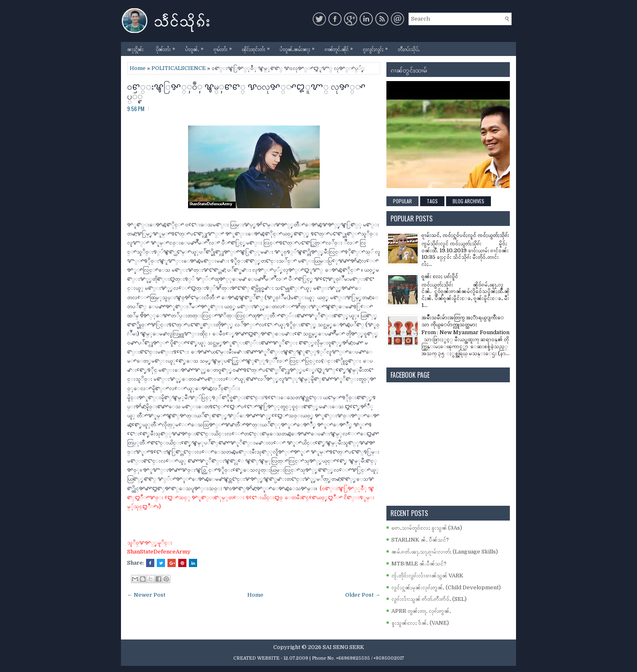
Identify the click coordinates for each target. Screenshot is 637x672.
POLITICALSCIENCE (179, 68)
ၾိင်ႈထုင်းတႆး (258, 47)
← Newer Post (146, 595)
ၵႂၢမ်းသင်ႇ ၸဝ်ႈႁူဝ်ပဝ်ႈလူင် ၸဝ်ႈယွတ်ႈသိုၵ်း (465, 235)
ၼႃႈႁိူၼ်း (135, 49)
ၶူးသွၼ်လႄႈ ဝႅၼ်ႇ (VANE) (420, 623)
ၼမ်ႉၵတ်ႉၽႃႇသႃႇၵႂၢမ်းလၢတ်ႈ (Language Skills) (445, 552)
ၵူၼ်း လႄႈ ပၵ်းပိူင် (440, 276)
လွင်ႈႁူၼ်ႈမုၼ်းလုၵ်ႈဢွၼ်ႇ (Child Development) (446, 587)
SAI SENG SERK (343, 647)
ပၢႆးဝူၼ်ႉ (196, 47)
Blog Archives (468, 201)
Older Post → (363, 595)
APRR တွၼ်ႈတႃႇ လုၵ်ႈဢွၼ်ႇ (421, 611)
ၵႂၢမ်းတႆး (225, 47)
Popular (402, 201)
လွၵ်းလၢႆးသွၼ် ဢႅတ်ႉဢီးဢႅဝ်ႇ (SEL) (429, 599)
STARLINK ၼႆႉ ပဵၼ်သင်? (420, 540)
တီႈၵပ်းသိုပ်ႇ (409, 49)
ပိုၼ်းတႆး (167, 47)
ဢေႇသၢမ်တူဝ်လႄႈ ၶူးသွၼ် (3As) (427, 528)
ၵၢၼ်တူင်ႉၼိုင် (341, 47)
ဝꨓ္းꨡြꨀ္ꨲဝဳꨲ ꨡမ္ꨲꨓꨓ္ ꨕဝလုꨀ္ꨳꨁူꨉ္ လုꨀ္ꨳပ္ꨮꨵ (246, 91)
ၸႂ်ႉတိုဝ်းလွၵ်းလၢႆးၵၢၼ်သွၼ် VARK (427, 576)
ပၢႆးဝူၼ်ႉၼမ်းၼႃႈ (299, 47)
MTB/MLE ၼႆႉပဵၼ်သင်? (419, 564)
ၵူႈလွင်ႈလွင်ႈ (377, 47)
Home (138, 68)
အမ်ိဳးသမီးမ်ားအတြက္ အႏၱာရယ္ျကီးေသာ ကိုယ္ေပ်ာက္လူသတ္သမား (463, 321)
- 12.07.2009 (294, 658)
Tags (432, 201)
